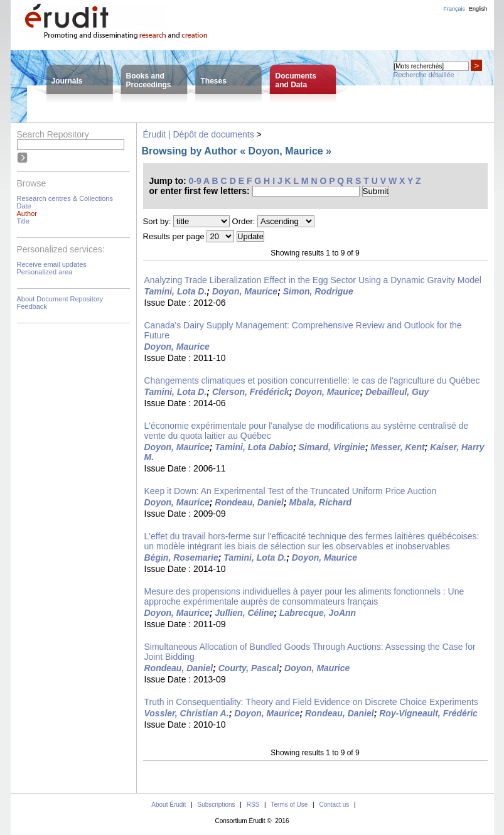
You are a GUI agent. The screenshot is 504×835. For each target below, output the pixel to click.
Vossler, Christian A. (187, 713)
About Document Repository (60, 299)
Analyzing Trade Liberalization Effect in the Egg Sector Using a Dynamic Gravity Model (313, 280)
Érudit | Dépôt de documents (199, 134)
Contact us (334, 805)
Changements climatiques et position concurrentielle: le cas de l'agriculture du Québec (312, 380)
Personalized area (45, 272)
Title (23, 221)
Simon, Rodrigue (318, 291)
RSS (253, 805)
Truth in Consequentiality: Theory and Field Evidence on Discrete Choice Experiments (311, 702)
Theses (214, 81)
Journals (67, 81)
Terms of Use (289, 805)
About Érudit (169, 805)
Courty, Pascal (249, 668)
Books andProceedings (149, 80)
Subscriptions (217, 805)
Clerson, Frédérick (251, 392)
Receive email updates (52, 264)
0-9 (195, 181)
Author (27, 213)
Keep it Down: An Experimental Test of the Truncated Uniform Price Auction (291, 491)
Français (454, 9)
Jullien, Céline (244, 613)
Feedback (32, 306)
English (478, 9)
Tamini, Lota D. (176, 291)
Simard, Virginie (332, 447)
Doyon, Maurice (245, 291)
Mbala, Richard (321, 502)
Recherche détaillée (424, 75)
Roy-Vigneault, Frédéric (428, 713)
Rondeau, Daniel (249, 502)
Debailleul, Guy (397, 392)
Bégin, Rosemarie (181, 558)
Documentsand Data (296, 80)
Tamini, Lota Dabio (254, 447)
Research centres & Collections (65, 198)
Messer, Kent (397, 447)
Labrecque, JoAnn (318, 613)
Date (24, 206)
